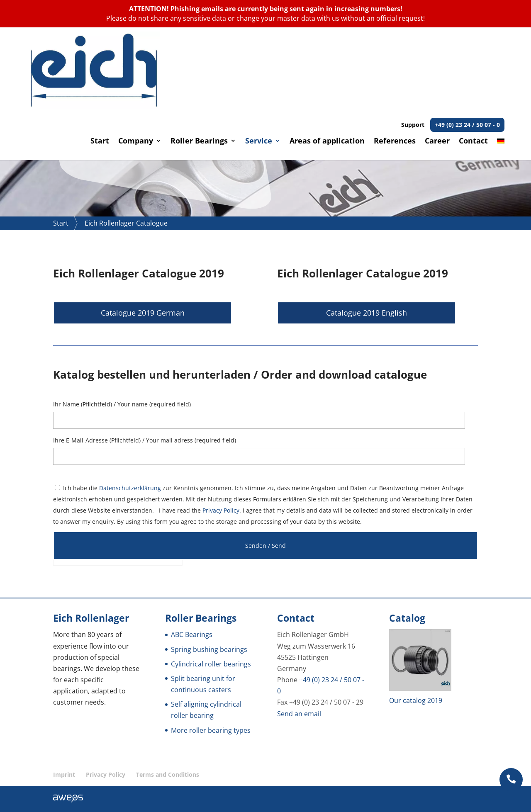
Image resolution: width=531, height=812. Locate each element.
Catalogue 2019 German (116, 313)
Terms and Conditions (168, 774)
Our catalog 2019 (416, 700)
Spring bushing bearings (209, 649)
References (395, 65)
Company (136, 65)
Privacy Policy (221, 510)
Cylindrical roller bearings (211, 664)
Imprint (64, 774)
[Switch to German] (501, 72)
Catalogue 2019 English (340, 313)
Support (453, 48)
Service (259, 65)
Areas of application (327, 65)
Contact (473, 65)
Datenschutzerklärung (130, 487)
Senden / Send (265, 545)
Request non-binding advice (132, 133)
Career (437, 65)
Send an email (299, 713)
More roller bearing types (211, 730)
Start (100, 65)
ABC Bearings (192, 635)
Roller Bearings (199, 65)
